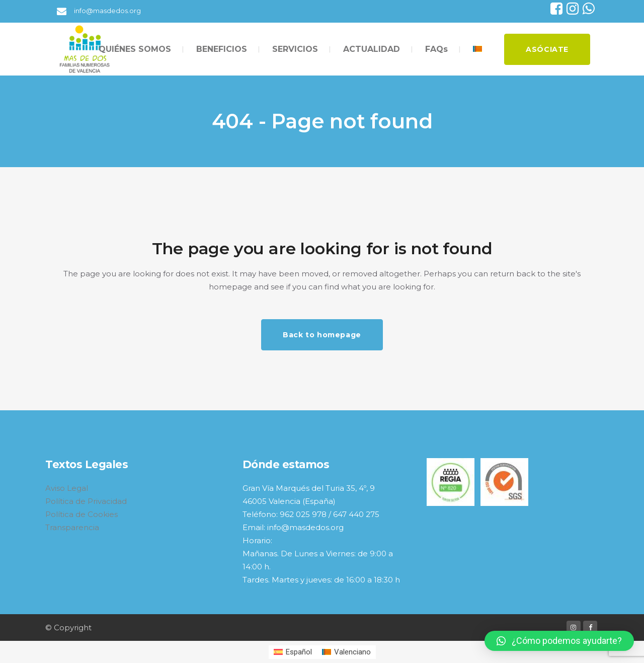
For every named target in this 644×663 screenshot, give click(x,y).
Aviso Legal (67, 488)
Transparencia (72, 527)
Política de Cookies (82, 514)
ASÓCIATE (547, 49)
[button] (559, 641)
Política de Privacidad (86, 501)
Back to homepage (322, 335)
